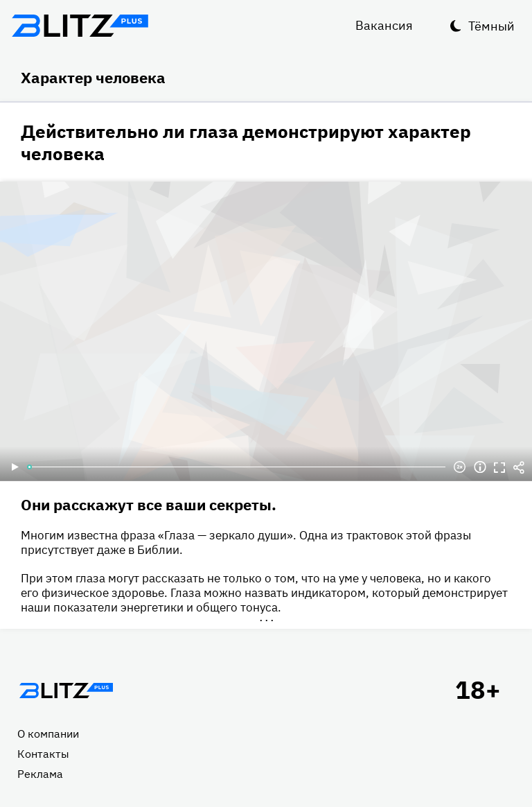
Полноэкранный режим (499, 467)
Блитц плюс (80, 26)
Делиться (519, 467)
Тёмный (491, 26)
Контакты (43, 754)
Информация (480, 467)
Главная (66, 691)
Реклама (40, 774)
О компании (48, 734)
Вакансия (384, 25)
